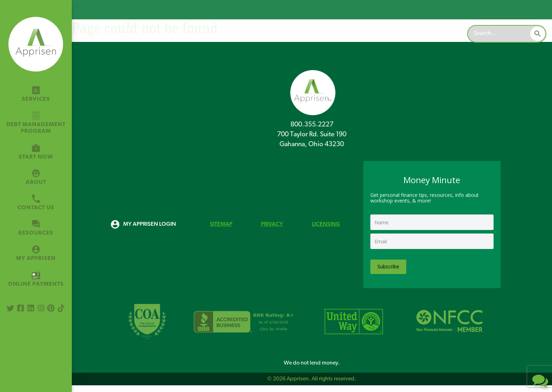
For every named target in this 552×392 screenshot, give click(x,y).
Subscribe (388, 266)
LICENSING (326, 224)
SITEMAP (221, 224)
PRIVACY (272, 224)
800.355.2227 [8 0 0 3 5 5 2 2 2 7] (312, 125)
